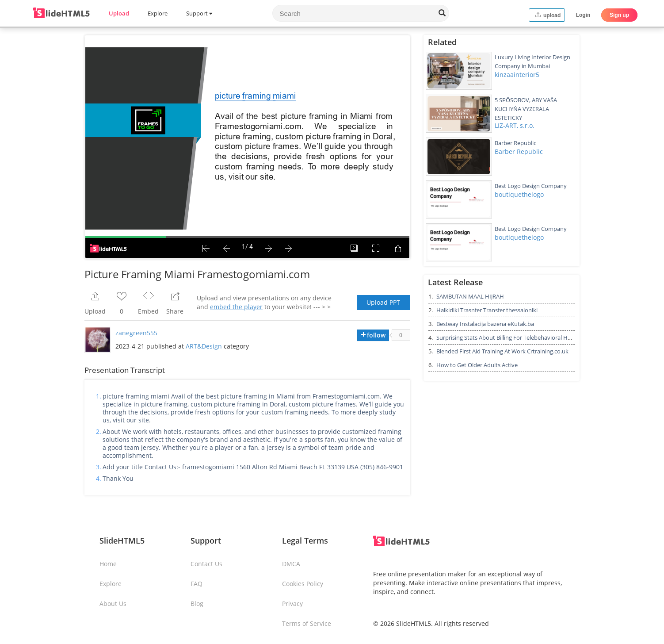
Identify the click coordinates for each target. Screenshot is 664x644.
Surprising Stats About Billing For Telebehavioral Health (509, 337)
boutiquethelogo (519, 194)
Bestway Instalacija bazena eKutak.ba (485, 324)
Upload (119, 13)
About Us (113, 604)
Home (108, 564)
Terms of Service (307, 623)
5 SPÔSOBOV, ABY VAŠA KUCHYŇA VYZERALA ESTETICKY (526, 109)
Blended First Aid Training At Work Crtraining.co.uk (502, 351)
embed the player (236, 307)
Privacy (292, 604)
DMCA (291, 564)
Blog (197, 604)
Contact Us (206, 564)
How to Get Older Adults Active (477, 365)
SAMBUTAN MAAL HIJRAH (470, 296)
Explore (158, 13)
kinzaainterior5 (517, 75)
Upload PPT (383, 302)
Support (199, 13)
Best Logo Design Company (531, 186)
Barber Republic (515, 143)
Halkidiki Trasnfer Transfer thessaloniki (487, 310)
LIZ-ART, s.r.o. (515, 125)
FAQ (197, 584)
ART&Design (204, 346)
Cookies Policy (303, 584)
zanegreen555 (136, 333)
